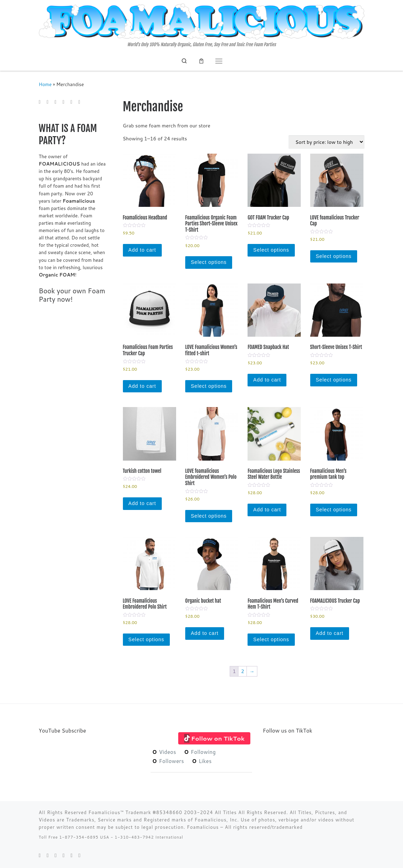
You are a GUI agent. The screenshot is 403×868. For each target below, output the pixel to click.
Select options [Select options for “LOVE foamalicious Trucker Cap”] (334, 256)
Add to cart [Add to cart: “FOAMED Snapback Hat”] (267, 380)
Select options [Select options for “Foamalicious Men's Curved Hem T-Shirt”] (271, 639)
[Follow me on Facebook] (55, 102)
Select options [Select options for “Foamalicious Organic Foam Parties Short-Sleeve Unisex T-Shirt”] (209, 262)
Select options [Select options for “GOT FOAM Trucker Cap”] (271, 250)
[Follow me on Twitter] (47, 102)
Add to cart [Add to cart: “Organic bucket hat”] (205, 633)
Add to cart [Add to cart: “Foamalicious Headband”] (142, 250)
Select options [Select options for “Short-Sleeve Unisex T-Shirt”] (334, 380)
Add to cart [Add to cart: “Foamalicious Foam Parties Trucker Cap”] (142, 386)
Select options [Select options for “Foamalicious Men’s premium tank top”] (334, 510)
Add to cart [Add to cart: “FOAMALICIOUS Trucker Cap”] (330, 633)
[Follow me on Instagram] (71, 102)
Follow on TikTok (218, 738)
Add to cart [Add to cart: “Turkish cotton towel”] (142, 503)
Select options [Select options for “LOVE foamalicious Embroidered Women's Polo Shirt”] (209, 516)
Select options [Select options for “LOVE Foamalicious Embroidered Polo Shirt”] (146, 639)
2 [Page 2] (242, 671)
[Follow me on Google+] (64, 102)
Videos (164, 752)
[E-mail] (40, 102)
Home (45, 84)
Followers (168, 761)
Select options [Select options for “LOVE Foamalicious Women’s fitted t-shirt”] (209, 386)
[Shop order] (326, 142)
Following (200, 752)
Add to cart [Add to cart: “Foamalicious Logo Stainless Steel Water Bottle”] (267, 510)
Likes (202, 761)
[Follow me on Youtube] (79, 102)
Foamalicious (204, 827)
